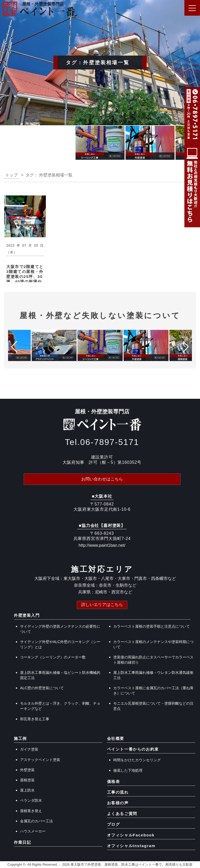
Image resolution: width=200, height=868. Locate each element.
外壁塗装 (27, 770)
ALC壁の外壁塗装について (42, 688)
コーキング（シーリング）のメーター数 (53, 657)
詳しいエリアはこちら (102, 605)
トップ (11, 175)
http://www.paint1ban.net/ (102, 545)
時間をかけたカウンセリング (137, 760)
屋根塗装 (27, 780)
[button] (6, 144)
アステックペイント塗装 (40, 760)
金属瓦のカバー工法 (36, 821)
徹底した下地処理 (128, 770)
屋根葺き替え (31, 811)
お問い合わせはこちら (102, 479)
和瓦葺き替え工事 (35, 719)
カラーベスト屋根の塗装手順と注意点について (152, 626)
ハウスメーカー (33, 831)
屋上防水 (27, 790)
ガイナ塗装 (29, 749)
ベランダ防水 (31, 800)
